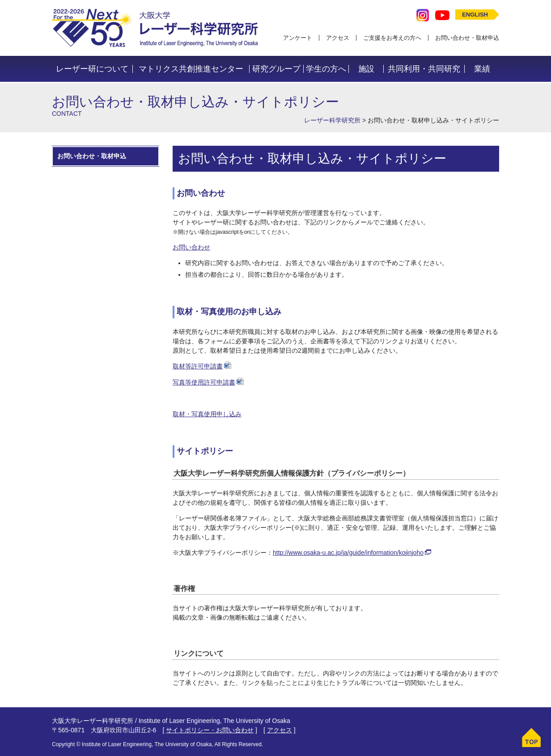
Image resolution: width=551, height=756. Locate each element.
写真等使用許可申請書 (204, 382)
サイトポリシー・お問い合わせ (210, 730)
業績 (482, 69)
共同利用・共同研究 (424, 69)
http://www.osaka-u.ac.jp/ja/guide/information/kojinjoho (348, 553)
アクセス (338, 38)
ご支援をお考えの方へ (392, 38)
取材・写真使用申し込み (207, 414)
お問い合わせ (191, 247)
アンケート (298, 38)
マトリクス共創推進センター (191, 69)
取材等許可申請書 (198, 366)
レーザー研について (92, 69)
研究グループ (276, 69)
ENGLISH (475, 15)
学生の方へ (326, 69)
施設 (366, 69)
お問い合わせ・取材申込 (467, 38)
